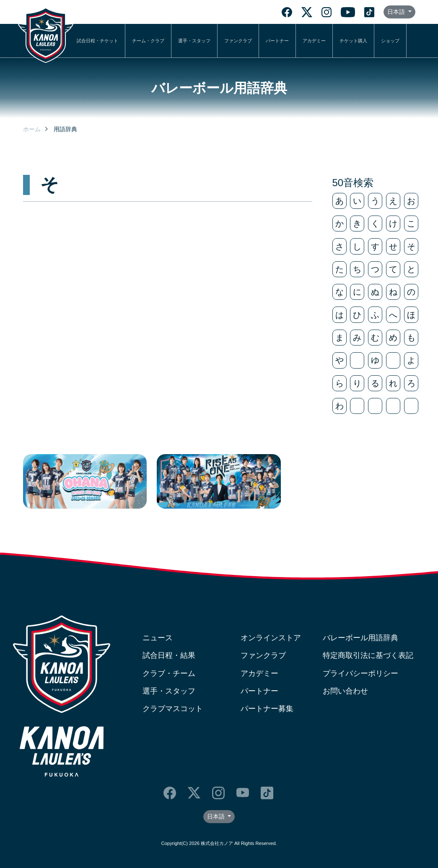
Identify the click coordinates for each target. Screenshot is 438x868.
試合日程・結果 (169, 655)
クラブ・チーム (169, 673)
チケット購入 (353, 41)
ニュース (158, 638)
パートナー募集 (267, 709)
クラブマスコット (173, 709)
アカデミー (314, 41)
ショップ (390, 41)
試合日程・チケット (97, 41)
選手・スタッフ (194, 41)
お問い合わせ (345, 691)
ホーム (32, 129)
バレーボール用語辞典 (360, 638)
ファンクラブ (238, 41)
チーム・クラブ (148, 41)
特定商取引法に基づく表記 (368, 655)
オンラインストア (271, 638)
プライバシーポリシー (360, 673)
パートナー (277, 41)
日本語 (397, 12)
